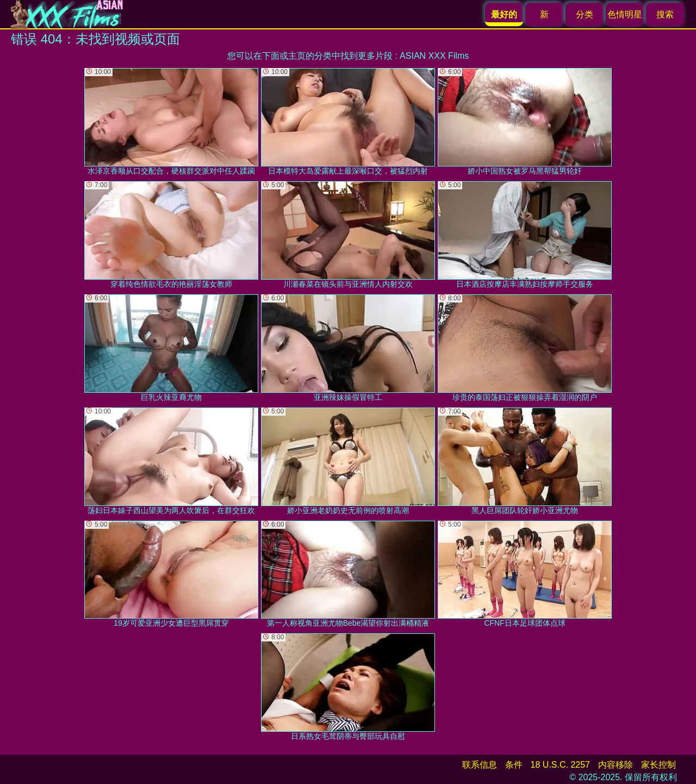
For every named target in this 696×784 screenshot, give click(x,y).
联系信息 (480, 765)
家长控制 (658, 765)
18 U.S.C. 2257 (560, 765)
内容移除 (616, 765)
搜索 (665, 14)
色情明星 (625, 14)
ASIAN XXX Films (434, 56)
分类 (585, 14)
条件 (514, 765)
